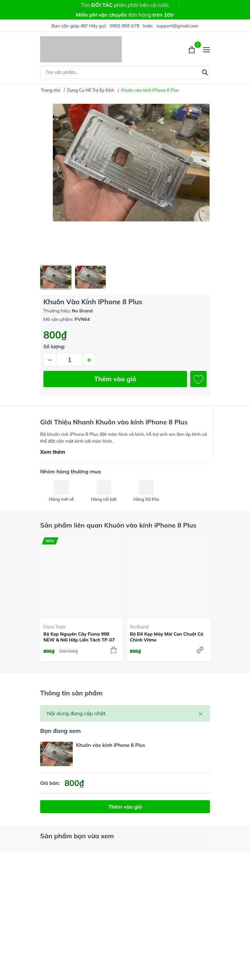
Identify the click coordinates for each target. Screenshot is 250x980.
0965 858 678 (125, 26)
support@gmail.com (178, 26)
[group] (125, 182)
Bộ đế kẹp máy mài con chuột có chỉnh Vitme (167, 637)
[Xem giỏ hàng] (192, 49)
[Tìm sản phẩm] (125, 72)
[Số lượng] (70, 359)
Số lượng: (54, 347)
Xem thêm (53, 452)
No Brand (139, 627)
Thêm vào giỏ (115, 379)
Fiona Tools (55, 627)
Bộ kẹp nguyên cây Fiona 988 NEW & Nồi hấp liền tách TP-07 (79, 637)
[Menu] (206, 49)
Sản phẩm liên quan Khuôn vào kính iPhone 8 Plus (118, 525)
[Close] (201, 713)
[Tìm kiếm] (205, 71)
